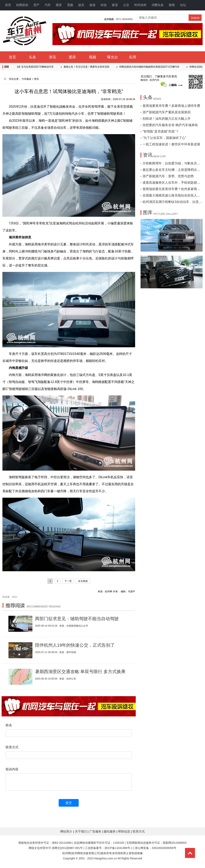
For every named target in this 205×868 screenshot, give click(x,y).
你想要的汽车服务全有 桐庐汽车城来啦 (170, 125)
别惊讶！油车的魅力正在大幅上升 (167, 119)
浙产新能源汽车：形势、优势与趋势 (168, 176)
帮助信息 (125, 831)
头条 (32, 57)
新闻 (172, 5)
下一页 (68, 581)
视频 (92, 57)
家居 (115, 5)
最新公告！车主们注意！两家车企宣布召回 (90, 67)
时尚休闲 (140, 5)
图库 (59, 5)
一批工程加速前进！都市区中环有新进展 (171, 144)
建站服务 (110, 831)
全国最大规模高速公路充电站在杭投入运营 (173, 195)
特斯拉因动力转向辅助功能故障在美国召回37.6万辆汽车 (152, 67)
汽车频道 (26, 79)
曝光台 (113, 57)
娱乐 (81, 5)
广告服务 (96, 831)
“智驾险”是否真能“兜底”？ (161, 131)
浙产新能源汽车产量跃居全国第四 (167, 112)
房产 (36, 5)
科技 (104, 5)
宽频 (70, 5)
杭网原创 (22, 5)
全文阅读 (83, 581)
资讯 (52, 57)
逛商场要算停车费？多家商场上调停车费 (171, 106)
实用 (133, 57)
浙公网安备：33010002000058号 (156, 848)
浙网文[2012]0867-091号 (67, 848)
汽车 (48, 5)
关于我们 (81, 831)
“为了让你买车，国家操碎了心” (164, 138)
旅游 (92, 5)
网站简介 (67, 831)
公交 (126, 5)
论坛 (183, 5)
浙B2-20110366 (62, 843)
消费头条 (158, 5)
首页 (8, 5)
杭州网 (66, 853)
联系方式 (139, 831)
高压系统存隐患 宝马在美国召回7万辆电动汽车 (32, 67)
